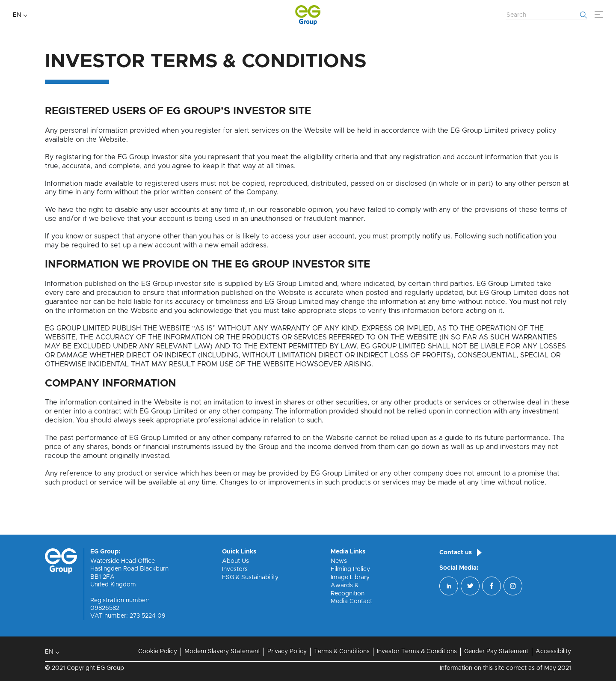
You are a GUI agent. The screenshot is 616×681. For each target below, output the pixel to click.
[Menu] (599, 15)
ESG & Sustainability (250, 577)
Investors (235, 569)
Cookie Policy (158, 651)
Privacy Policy (287, 651)
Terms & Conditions (342, 651)
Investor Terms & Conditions (417, 651)
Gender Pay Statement (496, 651)
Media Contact (351, 601)
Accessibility (553, 651)
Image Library (350, 577)
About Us (235, 561)
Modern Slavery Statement (222, 651)
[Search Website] (546, 15)
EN (17, 15)
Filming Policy (350, 569)
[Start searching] (583, 15)
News (339, 561)
